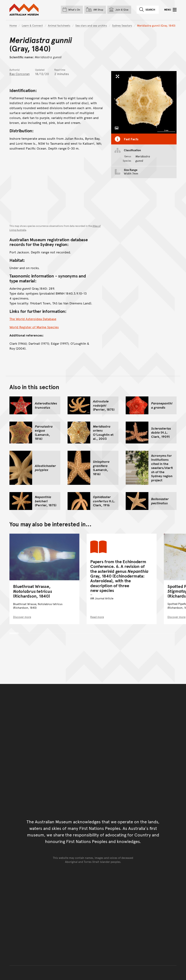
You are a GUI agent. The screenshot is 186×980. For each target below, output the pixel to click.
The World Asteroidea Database (33, 319)
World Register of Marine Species (34, 327)
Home (13, 25)
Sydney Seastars (122, 25)
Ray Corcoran (20, 74)
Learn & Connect (32, 25)
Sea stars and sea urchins (91, 25)
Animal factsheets (59, 25)
